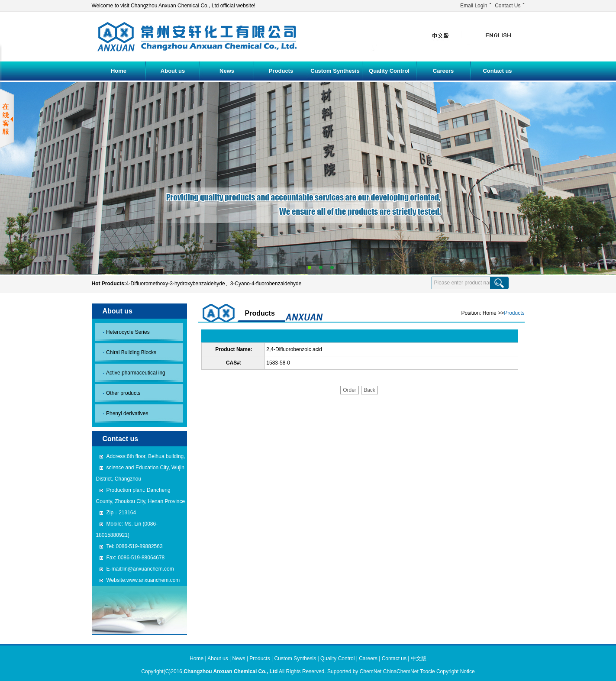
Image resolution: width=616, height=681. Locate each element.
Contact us (497, 71)
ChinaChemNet (401, 671)
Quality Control (389, 71)
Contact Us (508, 6)
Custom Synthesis (335, 71)
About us (173, 71)
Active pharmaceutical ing (136, 373)
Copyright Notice (456, 671)
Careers (443, 71)
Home (119, 71)
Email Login (474, 6)
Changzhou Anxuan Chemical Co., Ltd (231, 671)
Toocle (427, 671)
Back (369, 390)
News (227, 71)
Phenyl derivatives (127, 413)
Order (350, 390)
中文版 (419, 658)
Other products (123, 393)
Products (281, 71)
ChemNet (371, 671)
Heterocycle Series (128, 332)
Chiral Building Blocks (131, 352)
